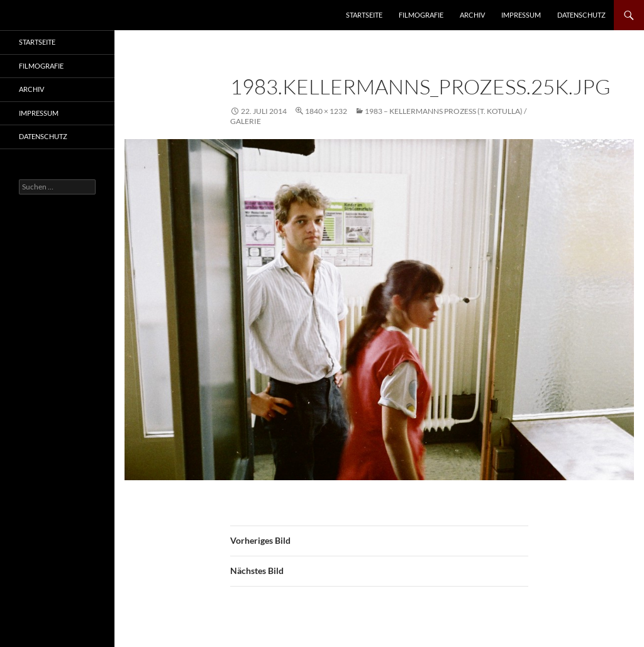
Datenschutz (581, 15)
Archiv (472, 15)
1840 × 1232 (326, 111)
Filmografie (421, 15)
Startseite (364, 15)
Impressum (521, 15)
